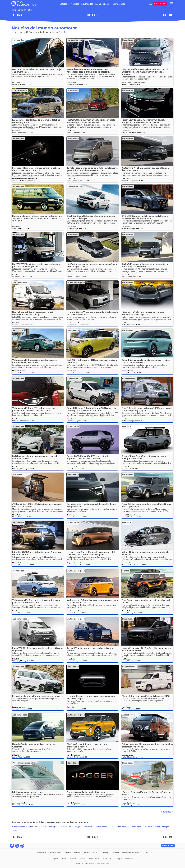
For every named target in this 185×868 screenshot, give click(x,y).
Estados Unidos (93, 859)
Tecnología (136, 827)
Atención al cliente (55, 853)
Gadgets (78, 827)
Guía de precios (103, 4)
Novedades (18, 40)
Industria (127, 427)
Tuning (126, 571)
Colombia (72, 859)
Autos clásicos (34, 827)
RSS (146, 853)
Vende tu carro (160, 4)
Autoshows (73, 427)
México (104, 859)
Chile (64, 859)
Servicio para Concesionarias (132, 853)
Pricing (106, 853)
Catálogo (64, 4)
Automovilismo (18, 827)
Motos (112, 827)
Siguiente (167, 812)
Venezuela (129, 859)
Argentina (56, 859)
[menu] (171, 4)
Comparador (119, 4)
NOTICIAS (17, 15)
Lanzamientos (75, 40)
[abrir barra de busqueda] (150, 4)
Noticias (75, 4)
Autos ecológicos (76, 283)
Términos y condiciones (73, 853)
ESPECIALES (92, 15)
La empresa (42, 853)
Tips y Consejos (162, 827)
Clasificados (87, 4)
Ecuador (82, 859)
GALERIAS (168, 15)
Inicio (14, 10)
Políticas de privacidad (92, 853)
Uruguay (119, 859)
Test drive (18, 331)
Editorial (21, 10)
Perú (111, 859)
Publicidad (115, 853)
